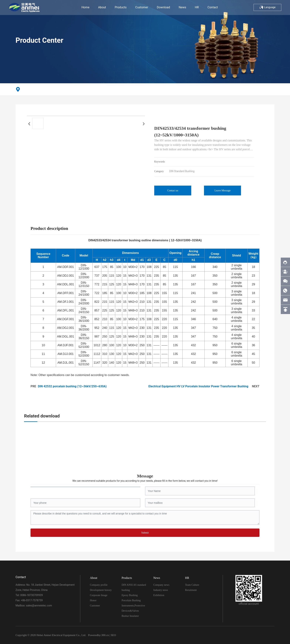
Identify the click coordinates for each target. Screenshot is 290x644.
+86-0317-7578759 (32, 600)
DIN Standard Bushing (182, 171)
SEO (113, 635)
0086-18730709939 (31, 595)
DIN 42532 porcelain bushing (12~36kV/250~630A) (72, 386)
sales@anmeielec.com (39, 606)
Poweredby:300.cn (98, 635)
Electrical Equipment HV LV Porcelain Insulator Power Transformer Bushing (198, 386)
